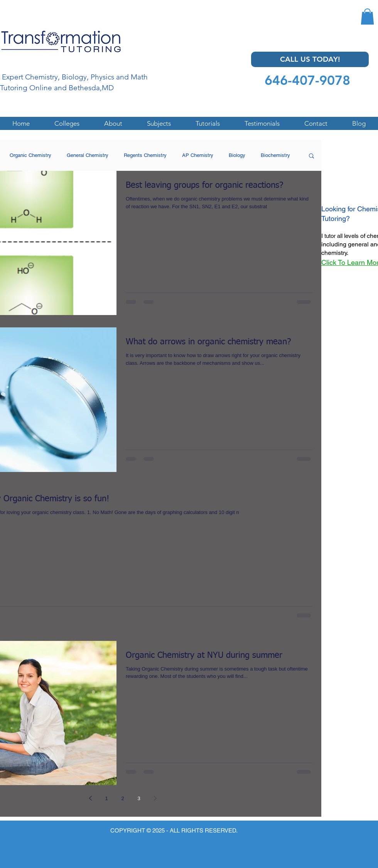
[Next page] (155, 798)
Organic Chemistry (30, 155)
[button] (367, 17)
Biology (237, 155)
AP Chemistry (198, 155)
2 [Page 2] (122, 798)
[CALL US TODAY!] (310, 59)
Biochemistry (275, 155)
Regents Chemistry (145, 155)
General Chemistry (88, 155)
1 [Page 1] (106, 798)
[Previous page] (90, 798)
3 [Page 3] (139, 798)
